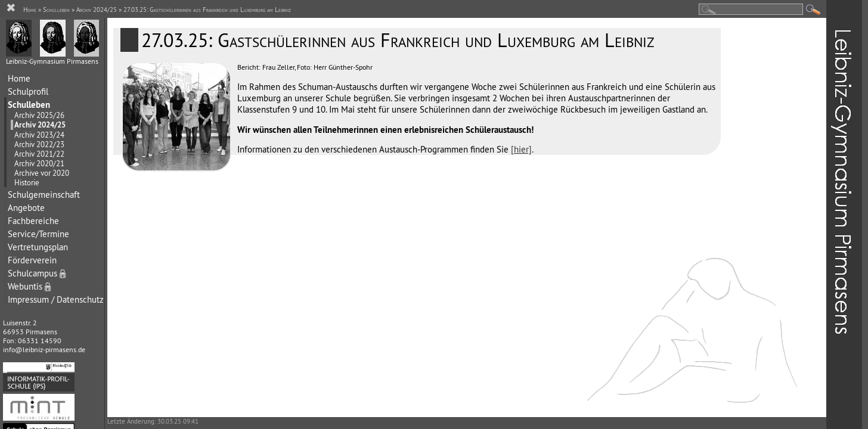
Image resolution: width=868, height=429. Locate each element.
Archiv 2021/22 (39, 154)
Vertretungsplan (38, 247)
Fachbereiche (33, 221)
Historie (27, 182)
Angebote (26, 208)
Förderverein (32, 260)
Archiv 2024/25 (40, 125)
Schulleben (29, 105)
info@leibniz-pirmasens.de (44, 349)
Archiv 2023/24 (39, 135)
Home (19, 78)
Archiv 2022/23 (39, 144)
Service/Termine (38, 234)
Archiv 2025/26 (39, 115)
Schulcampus (38, 273)
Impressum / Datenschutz (56, 299)
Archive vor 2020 (42, 173)
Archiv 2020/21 (39, 163)
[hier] (521, 149)
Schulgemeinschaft (44, 195)
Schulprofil (28, 91)
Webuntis (30, 286)
